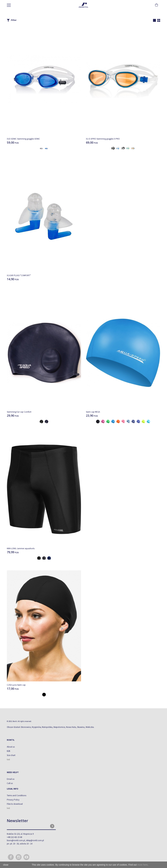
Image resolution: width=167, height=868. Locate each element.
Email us (11, 779)
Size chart (11, 755)
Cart (156, 5)
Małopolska (47, 727)
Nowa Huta (71, 727)
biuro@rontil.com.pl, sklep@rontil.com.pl (25, 840)
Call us (10, 783)
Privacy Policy (13, 800)
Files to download (15, 804)
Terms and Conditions (17, 795)
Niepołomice (59, 727)
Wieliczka (90, 727)
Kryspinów (36, 727)
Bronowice (26, 727)
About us (11, 747)
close (6, 865)
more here (142, 865)
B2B (8, 751)
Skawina (81, 727)
